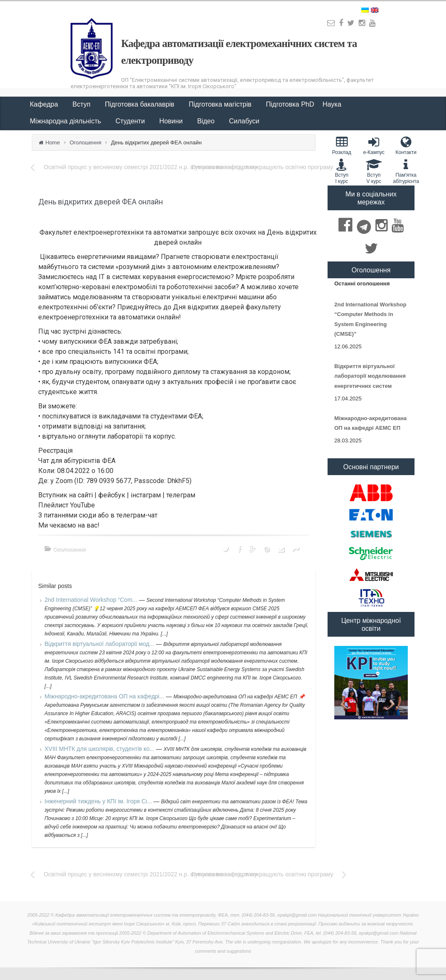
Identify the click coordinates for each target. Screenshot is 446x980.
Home (53, 142)
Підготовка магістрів (221, 104)
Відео (207, 121)
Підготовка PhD (290, 104)
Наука (333, 104)
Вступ (83, 104)
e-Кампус (374, 145)
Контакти (406, 145)
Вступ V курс (374, 171)
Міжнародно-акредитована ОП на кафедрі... (105, 696)
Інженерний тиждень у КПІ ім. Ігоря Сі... (99, 801)
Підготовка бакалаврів (141, 104)
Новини (172, 121)
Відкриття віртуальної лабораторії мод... (100, 644)
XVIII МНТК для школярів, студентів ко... (100, 749)
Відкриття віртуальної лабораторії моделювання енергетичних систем (370, 376)
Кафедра (45, 104)
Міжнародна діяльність (66, 121)
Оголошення (86, 142)
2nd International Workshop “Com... (92, 600)
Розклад (342, 145)
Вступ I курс (342, 171)
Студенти (131, 121)
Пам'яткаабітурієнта (406, 171)
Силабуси (244, 121)
